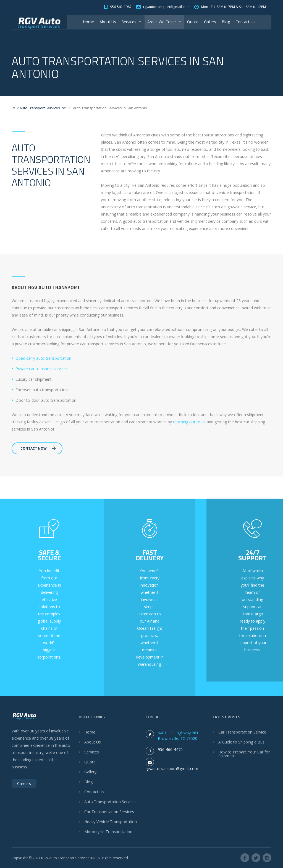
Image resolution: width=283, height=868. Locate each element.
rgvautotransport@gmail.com (172, 769)
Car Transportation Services (109, 812)
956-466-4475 (170, 749)
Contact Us (245, 22)
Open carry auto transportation (43, 358)
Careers (24, 783)
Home (88, 22)
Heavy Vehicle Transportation (111, 822)
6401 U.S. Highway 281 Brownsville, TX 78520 (178, 736)
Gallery (210, 22)
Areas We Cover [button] (164, 22)
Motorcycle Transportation (108, 832)
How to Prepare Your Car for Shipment (244, 754)
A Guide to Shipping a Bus (241, 742)
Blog (226, 22)
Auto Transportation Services (110, 802)
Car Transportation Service (242, 732)
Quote (193, 22)
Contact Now (38, 448)
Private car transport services (42, 369)
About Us (108, 22)
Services (132, 22)
